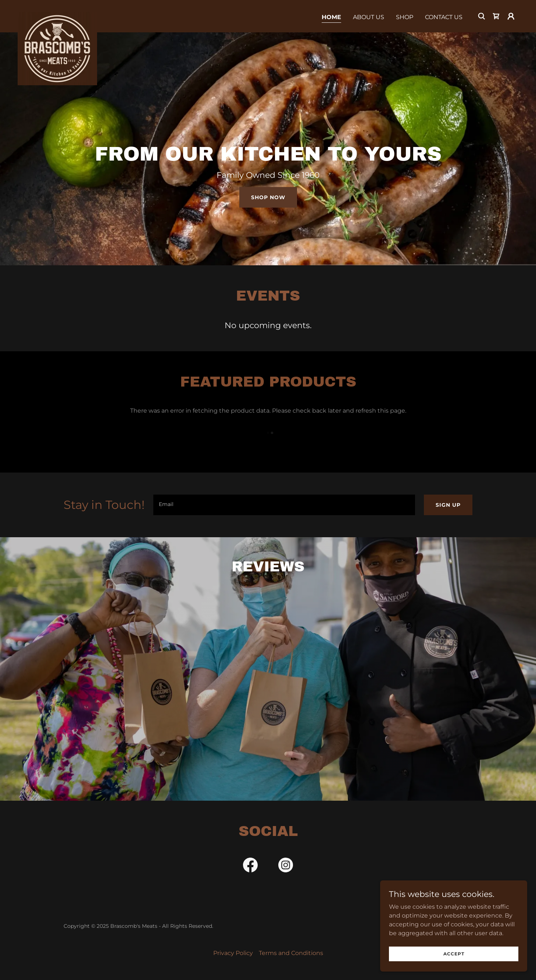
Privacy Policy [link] (233, 953)
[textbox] (284, 505)
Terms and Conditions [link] (291, 953)
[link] (57, 15)
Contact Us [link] (444, 17)
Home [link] (331, 17)
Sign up (448, 505)
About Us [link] (369, 17)
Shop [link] (405, 17)
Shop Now (268, 197)
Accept (454, 954)
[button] (511, 16)
